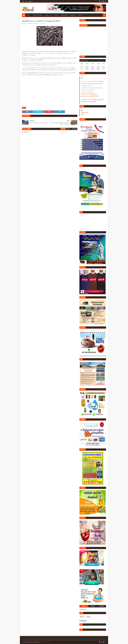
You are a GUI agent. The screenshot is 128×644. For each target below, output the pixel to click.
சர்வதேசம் (88, 617)
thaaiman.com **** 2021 (45, 642)
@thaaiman (85, 113)
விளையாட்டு (49, 15)
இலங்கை (82, 617)
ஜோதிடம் (73, 15)
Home (23, 1)
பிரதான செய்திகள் (38, 15)
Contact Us (30, 1)
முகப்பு (28, 15)
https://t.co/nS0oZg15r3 (89, 94)
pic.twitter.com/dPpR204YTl (90, 96)
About (26, 1)
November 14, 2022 (87, 102)
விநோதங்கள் (64, 15)
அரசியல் (81, 15)
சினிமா (56, 15)
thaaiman (30, 642)
